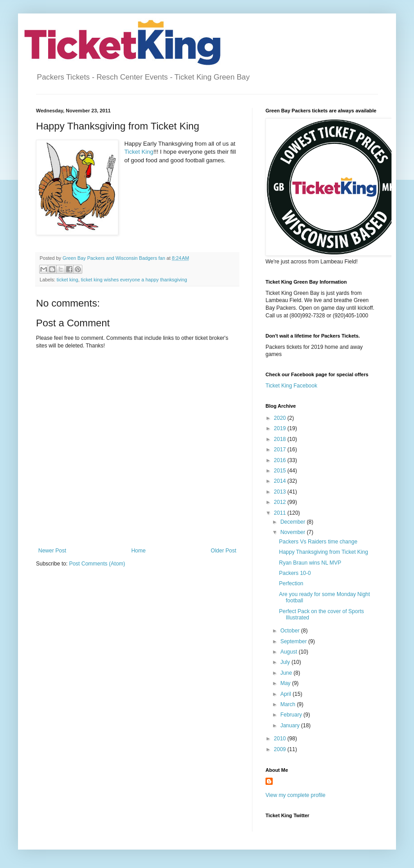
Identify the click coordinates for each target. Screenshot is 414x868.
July (286, 662)
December (294, 522)
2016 (281, 460)
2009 (281, 749)
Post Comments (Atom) (97, 564)
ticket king (67, 280)
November (294, 532)
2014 (281, 481)
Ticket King (139, 152)
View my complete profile (295, 795)
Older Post (223, 551)
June (287, 673)
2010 (281, 739)
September (294, 641)
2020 (281, 418)
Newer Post (52, 551)
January (291, 726)
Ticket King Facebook (291, 386)
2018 (281, 439)
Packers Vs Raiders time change (318, 542)
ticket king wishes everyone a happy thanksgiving (134, 280)
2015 (281, 471)
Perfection (291, 583)
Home (139, 551)
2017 (281, 450)
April (286, 694)
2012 (281, 502)
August (290, 652)
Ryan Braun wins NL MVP (310, 563)
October (291, 631)
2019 (281, 428)
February (292, 715)
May (286, 683)
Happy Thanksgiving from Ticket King (324, 552)
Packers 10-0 (295, 573)
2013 (281, 492)
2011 (281, 513)
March (289, 704)
